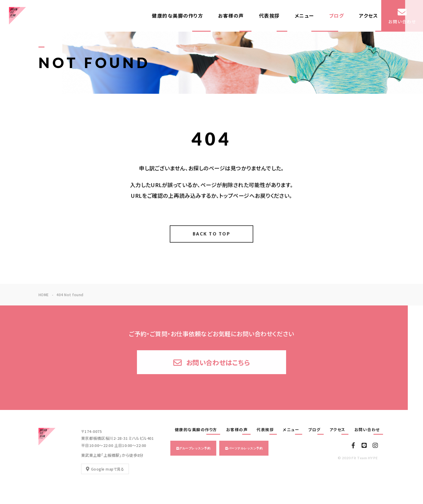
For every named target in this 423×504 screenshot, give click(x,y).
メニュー (304, 16)
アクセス (368, 16)
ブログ (337, 16)
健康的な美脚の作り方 (177, 16)
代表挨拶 (269, 16)
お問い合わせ (367, 430)
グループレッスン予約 (195, 448)
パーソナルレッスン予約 (245, 448)
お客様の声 (231, 16)
